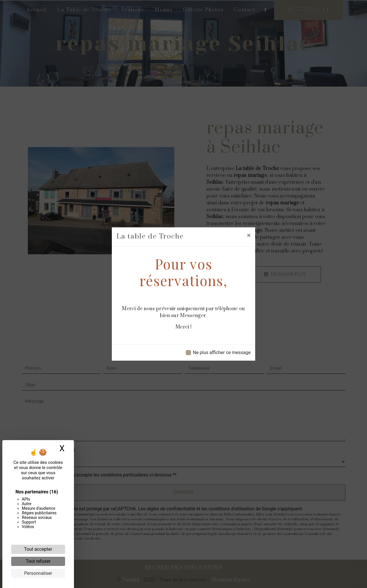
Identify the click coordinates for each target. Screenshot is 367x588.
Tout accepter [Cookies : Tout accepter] (38, 549)
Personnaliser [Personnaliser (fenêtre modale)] (38, 573)
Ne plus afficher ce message (222, 352)
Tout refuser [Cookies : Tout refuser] (38, 561)
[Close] (249, 235)
